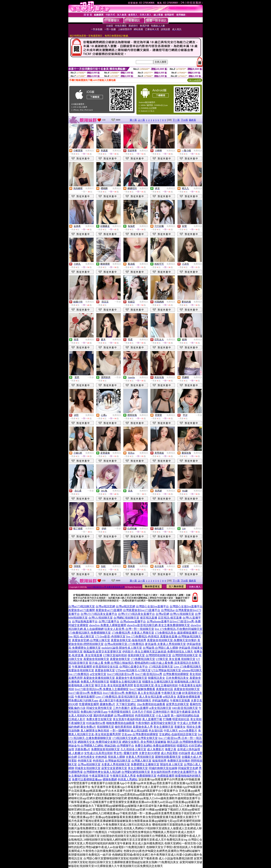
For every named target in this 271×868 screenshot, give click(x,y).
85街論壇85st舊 (96, 723)
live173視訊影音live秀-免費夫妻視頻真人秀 (106, 587)
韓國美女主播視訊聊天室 (126, 682)
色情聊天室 (85, 761)
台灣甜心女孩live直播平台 (152, 606)
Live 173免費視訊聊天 (187, 667)
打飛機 (167, 719)
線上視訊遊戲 (139, 731)
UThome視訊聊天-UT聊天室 (133, 670)
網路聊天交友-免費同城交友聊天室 (100, 742)
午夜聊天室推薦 (180, 700)
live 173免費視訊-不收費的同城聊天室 (179, 629)
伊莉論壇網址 (161, 700)
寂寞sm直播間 (140, 708)
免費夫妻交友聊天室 (99, 719)
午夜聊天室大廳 (171, 693)
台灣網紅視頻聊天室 (126, 618)
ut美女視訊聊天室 (160, 708)
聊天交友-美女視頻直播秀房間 (114, 685)
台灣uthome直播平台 (133, 621)
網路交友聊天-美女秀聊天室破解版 (144, 742)
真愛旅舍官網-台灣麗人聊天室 (91, 640)
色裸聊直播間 (166, 776)
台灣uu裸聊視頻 (124, 715)
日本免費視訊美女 (177, 678)
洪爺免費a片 (83, 749)
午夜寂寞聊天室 (99, 776)
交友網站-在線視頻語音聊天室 (178, 734)
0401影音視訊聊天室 (185, 708)
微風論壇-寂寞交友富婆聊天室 (102, 652)
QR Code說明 (195, 80)
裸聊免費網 (110, 779)
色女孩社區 (156, 731)
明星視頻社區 (181, 719)
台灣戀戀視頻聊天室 (158, 655)
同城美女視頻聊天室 (88, 768)
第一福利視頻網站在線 (185, 715)
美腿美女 (180, 727)
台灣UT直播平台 (109, 621)
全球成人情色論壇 (189, 749)
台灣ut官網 (162, 614)
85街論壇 (184, 753)
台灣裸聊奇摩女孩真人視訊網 (102, 772)
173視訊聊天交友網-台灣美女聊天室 (135, 738)
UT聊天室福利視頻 (115, 655)
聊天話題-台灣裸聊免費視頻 (185, 742)
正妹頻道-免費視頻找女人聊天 (174, 652)
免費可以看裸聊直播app (87, 779)
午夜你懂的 (143, 723)
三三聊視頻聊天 (141, 700)
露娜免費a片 (107, 704)
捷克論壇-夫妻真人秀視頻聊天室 (165, 644)
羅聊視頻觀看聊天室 (168, 757)
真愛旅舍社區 (165, 689)
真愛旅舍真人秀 (143, 727)
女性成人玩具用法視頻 (98, 753)
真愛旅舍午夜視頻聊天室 (131, 678)
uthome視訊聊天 (192, 670)
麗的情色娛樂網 (103, 715)
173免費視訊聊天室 (143, 659)
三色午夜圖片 (121, 708)
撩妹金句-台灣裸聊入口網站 (86, 746)
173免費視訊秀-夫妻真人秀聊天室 (133, 633)
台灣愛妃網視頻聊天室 (136, 772)
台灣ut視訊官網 (105, 606)
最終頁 (192, 120)
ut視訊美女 (170, 697)
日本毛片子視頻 (142, 712)
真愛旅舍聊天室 (120, 659)
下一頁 (176, 120)
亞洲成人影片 (77, 719)
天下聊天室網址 (126, 704)
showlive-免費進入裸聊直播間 (108, 625)
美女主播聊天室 (163, 727)
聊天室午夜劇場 (181, 712)
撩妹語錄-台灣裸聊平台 (119, 746)
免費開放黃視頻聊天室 (105, 749)
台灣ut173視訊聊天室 (82, 606)
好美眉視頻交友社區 (106, 667)
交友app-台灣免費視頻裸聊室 (140, 734)
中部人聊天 (171, 731)
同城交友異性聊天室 (99, 708)
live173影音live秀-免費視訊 (85, 693)
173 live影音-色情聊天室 (110, 636)
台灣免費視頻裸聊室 (176, 674)
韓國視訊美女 (156, 678)
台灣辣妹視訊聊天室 (118, 761)
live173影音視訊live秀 (149, 674)
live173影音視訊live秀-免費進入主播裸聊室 (102, 689)
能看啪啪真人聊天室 (187, 682)
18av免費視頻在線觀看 (151, 704)
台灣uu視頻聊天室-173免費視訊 (124, 644)
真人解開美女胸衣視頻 (95, 731)
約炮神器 (101, 757)
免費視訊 (90, 151)
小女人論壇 (163, 715)
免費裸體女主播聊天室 (145, 764)
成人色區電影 (169, 753)
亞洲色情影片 (161, 712)
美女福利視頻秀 (161, 772)
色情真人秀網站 (128, 779)
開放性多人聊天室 (172, 764)
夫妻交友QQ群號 (149, 753)
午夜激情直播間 (82, 667)
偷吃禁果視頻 (123, 727)
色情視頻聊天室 (145, 715)
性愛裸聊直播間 (89, 704)
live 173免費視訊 (79, 674)
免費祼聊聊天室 (146, 776)
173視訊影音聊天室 (161, 667)
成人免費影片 (156, 749)
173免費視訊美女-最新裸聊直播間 (176, 633)
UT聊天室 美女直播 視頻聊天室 (176, 659)
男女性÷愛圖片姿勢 (126, 753)
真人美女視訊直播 (149, 693)
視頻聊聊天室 (105, 727)
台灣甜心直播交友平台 (134, 667)
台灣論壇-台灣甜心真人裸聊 (160, 648)
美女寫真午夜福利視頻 (127, 719)
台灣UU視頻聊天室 (182, 614)
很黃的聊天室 (136, 655)
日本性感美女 (86, 757)
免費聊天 (90, 188)
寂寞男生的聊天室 (177, 704)
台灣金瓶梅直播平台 (85, 621)
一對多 (118, 302)
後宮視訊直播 (149, 618)
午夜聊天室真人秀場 (123, 776)
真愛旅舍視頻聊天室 (96, 659)
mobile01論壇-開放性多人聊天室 (122, 648)
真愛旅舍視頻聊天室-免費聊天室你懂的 (172, 640)
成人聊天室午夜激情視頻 (115, 700)
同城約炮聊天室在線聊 (163, 768)
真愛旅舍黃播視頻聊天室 (99, 678)
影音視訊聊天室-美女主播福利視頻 (156, 685)
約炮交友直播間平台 (184, 772)
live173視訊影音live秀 (121, 674)
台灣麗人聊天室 (141, 761)
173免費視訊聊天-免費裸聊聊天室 (90, 633)
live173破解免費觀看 (142, 689)
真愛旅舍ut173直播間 (82, 610)
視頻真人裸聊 (116, 757)
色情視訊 (98, 761)
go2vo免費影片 (188, 731)
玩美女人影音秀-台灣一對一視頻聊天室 (129, 629)
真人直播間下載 (152, 719)
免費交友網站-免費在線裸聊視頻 (155, 746)
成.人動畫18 (76, 753)
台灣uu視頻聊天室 (89, 764)
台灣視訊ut (168, 610)
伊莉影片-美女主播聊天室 (138, 652)
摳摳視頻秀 (159, 761)
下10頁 (184, 120)
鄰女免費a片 (88, 727)
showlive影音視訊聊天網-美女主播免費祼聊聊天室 (158, 625)
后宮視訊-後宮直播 (170, 618)
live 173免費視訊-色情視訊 (143, 636)
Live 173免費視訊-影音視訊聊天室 (117, 697)
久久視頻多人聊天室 (133, 749)
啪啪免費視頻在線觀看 (120, 723)
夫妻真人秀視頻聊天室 (140, 757)
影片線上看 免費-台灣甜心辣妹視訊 (111, 663)
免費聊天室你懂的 (179, 761)
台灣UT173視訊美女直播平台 (99, 614)
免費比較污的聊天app (85, 700)
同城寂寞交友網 (188, 768)
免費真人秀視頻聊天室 (95, 682)
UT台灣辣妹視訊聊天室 (166, 670)
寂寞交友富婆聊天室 (114, 768)
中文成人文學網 (187, 723)
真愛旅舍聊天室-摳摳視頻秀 (128, 640)
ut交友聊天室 (98, 674)
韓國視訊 (182, 746)
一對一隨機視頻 (120, 731)
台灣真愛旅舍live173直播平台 (142, 610)
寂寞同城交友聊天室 (163, 723)
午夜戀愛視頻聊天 (120, 712)
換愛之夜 (171, 749)
